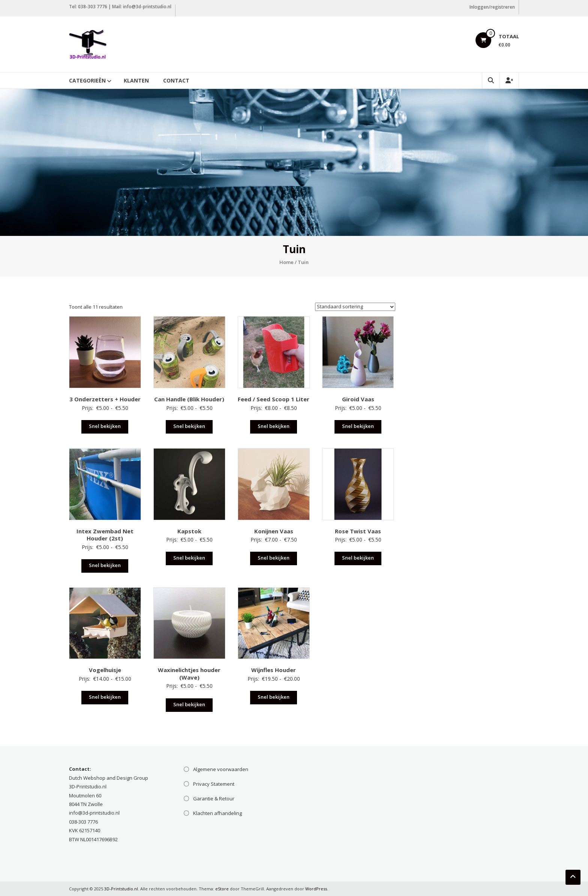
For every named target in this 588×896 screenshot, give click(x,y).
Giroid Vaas (358, 399)
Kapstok (189, 531)
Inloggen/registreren (492, 7)
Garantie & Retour (214, 798)
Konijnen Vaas (274, 531)
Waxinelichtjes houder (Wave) (189, 674)
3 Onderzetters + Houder (105, 399)
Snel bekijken (105, 426)
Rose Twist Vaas (358, 531)
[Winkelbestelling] (355, 307)
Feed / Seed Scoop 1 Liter (274, 399)
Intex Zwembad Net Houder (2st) (105, 535)
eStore (222, 889)
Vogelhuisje (105, 670)
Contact (176, 80)
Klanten (136, 80)
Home (286, 262)
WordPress (316, 889)
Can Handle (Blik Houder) (189, 399)
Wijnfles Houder (274, 670)
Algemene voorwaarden (221, 769)
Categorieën (87, 80)
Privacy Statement (214, 784)
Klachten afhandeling (217, 813)
